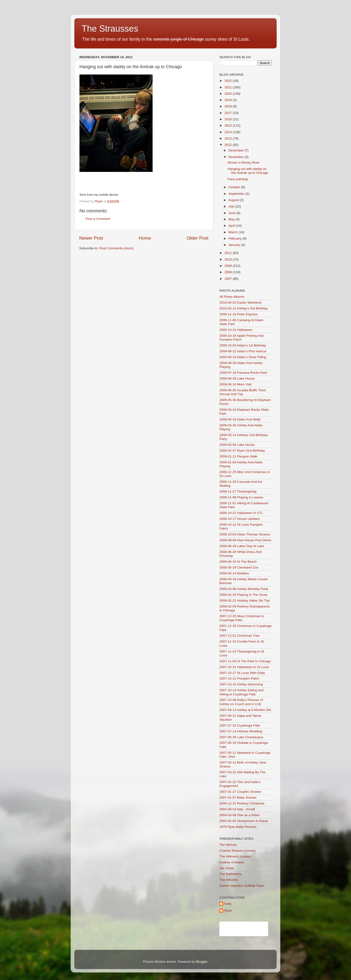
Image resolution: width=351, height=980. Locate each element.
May (232, 219)
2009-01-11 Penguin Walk (238, 456)
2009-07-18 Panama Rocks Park (243, 373)
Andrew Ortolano (232, 862)
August (234, 200)
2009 (229, 266)
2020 (229, 94)
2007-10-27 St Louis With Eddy (242, 673)
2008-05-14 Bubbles (234, 573)
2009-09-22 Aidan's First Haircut (243, 351)
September (237, 194)
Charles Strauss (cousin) (237, 851)
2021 (229, 87)
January (235, 245)
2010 (229, 259)
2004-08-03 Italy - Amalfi (237, 809)
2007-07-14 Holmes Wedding (241, 731)
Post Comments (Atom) (117, 248)
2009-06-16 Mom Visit (235, 384)
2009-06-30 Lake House (237, 378)
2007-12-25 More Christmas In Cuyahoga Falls (242, 618)
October (235, 187)
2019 (229, 100)
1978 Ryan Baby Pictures (238, 827)
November (236, 157)
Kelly (228, 904)
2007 (229, 279)
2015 (229, 126)
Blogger (202, 962)
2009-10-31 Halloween (236, 330)
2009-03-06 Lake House (237, 445)
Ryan (228, 910)
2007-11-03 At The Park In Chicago (245, 661)
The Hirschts (229, 880)
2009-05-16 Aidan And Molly (240, 419)
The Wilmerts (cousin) (235, 856)
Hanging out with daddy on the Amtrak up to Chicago (248, 171)
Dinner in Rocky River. (244, 163)
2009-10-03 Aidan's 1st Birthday (243, 345)
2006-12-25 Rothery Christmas (242, 803)
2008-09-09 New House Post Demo (245, 540)
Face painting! (238, 179)
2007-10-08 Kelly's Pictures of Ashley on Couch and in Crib (241, 702)
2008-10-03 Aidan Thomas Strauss (245, 534)
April (232, 226)
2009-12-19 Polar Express (239, 314)
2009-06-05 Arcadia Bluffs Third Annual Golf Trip (242, 392)
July (232, 206)
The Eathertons (231, 874)
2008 (229, 272)
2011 (229, 253)
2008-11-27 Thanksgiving (238, 491)
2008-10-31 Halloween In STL (241, 513)
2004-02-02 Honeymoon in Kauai (244, 821)
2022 (229, 81)
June (232, 213)
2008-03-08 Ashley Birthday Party (244, 589)
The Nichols (228, 845)
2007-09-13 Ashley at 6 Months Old (245, 710)
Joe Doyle (227, 868)
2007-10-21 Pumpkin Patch (239, 678)
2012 (229, 145)
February (235, 238)
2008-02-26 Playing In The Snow (243, 595)
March (233, 232)
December (236, 150)
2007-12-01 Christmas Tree (239, 636)
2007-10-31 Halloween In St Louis (244, 667)
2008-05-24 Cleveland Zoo (239, 567)
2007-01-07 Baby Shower (238, 798)
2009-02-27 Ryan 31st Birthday (242, 451)
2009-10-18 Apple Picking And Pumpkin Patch (241, 338)
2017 (229, 113)
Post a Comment (98, 219)
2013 (229, 138)
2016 (229, 119)
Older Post (198, 238)
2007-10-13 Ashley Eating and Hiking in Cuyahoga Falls (241, 692)
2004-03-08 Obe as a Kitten (240, 815)
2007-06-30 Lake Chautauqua (241, 737)
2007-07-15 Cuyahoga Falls (240, 725)
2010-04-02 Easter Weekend (240, 303)
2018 (229, 106)
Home (145, 238)
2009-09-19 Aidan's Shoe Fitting (243, 357)
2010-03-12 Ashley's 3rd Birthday (244, 308)
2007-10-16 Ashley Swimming (241, 684)
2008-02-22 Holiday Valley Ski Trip (244, 601)
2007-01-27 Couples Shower (240, 792)
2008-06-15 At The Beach (238, 562)
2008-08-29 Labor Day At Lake (242, 546)
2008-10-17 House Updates (240, 519)
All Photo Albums (232, 297)
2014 (229, 132)
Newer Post (91, 238)
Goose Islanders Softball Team (242, 886)
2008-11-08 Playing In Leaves (241, 497)
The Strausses (110, 29)
